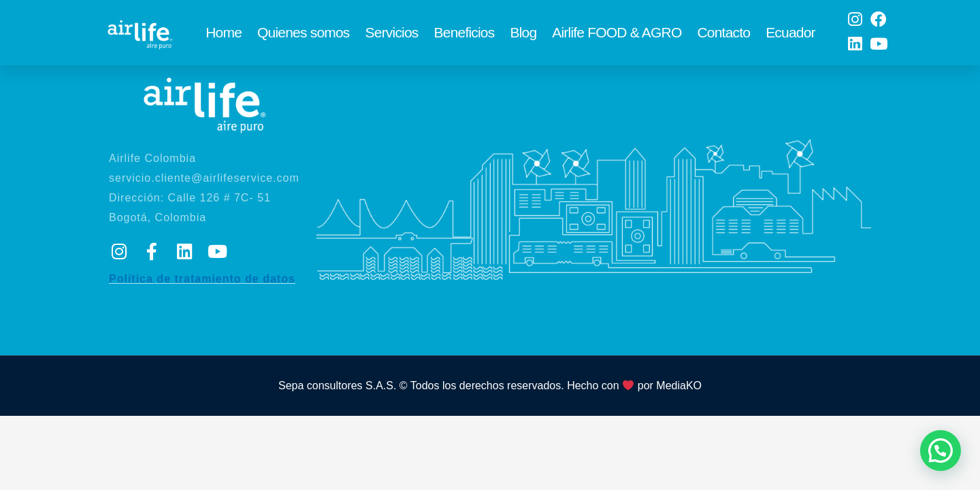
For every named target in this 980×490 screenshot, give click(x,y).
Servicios (392, 36)
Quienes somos (304, 36)
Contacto (723, 36)
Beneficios (464, 36)
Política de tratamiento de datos (202, 292)
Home (224, 36)
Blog (523, 36)
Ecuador (790, 36)
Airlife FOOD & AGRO (617, 36)
